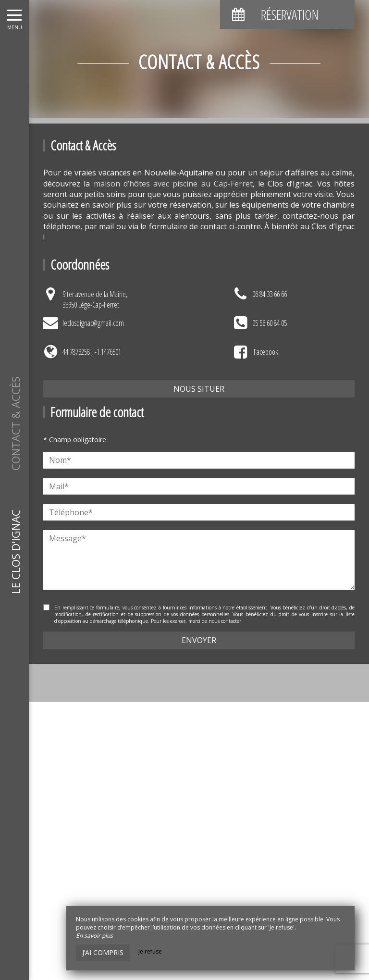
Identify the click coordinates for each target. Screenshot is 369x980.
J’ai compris (103, 952)
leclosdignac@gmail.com (93, 323)
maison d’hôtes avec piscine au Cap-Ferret (173, 184)
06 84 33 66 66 (270, 294)
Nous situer (199, 389)
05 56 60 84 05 (270, 323)
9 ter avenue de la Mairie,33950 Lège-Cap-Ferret (95, 299)
